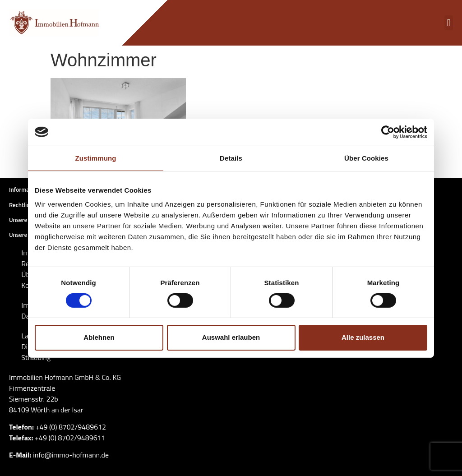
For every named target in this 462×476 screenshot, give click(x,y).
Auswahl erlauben (231, 337)
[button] (449, 23)
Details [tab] (231, 158)
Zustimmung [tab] (96, 158)
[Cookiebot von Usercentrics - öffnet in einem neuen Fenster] (388, 132)
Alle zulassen (363, 337)
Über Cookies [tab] (366, 158)
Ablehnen (99, 337)
